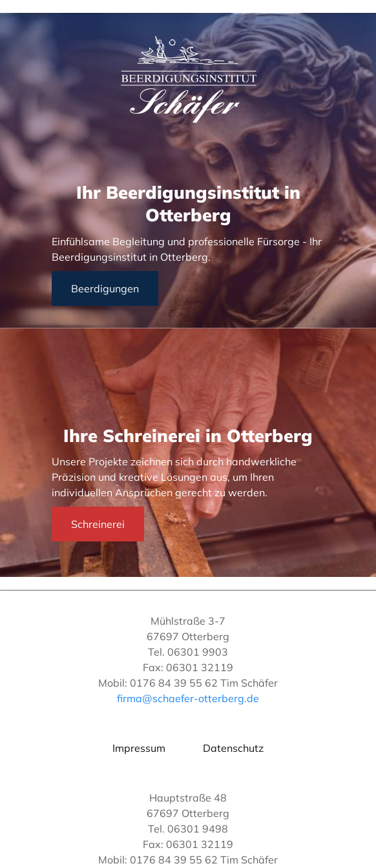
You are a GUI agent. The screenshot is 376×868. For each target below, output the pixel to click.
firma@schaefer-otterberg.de (188, 698)
